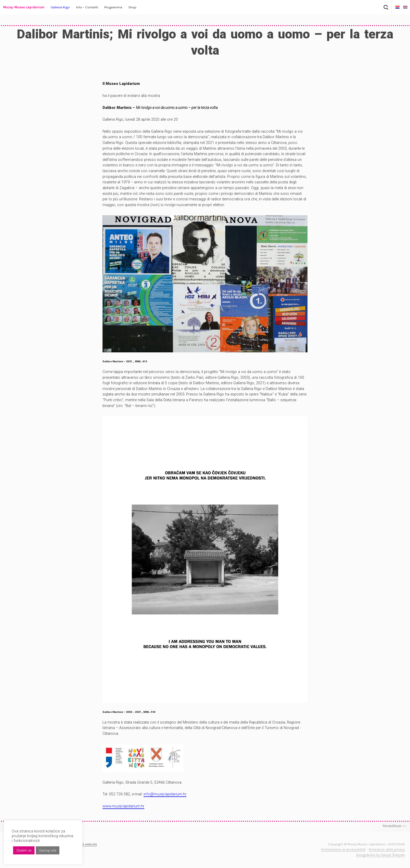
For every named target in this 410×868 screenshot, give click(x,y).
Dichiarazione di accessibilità (343, 849)
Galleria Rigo (60, 7)
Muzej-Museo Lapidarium (24, 7)
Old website (88, 844)
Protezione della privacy (387, 849)
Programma (113, 7)
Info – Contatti (87, 7)
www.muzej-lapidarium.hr (123, 806)
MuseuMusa (394, 826)
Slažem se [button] (24, 850)
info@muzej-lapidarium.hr (165, 794)
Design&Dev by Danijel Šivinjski (380, 855)
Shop (132, 7)
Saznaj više (48, 850)
